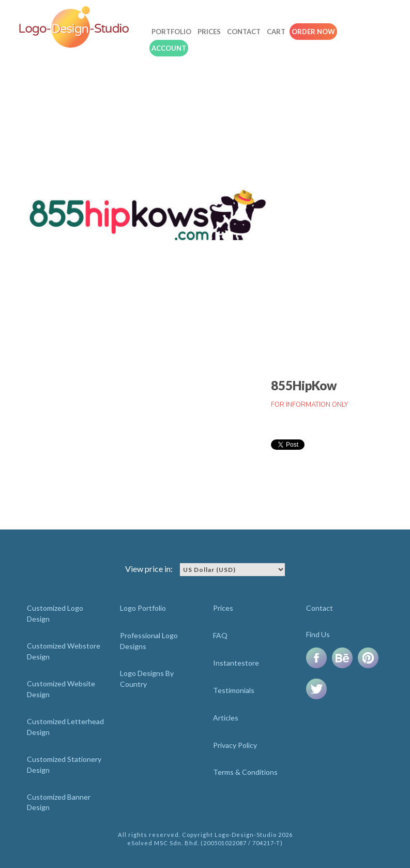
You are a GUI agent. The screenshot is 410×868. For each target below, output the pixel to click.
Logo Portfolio (143, 608)
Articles (226, 718)
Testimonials (234, 690)
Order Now (313, 32)
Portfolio (171, 32)
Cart (276, 32)
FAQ (220, 635)
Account (169, 48)
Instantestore (236, 663)
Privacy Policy (235, 745)
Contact (244, 32)
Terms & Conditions (245, 772)
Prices (209, 32)
